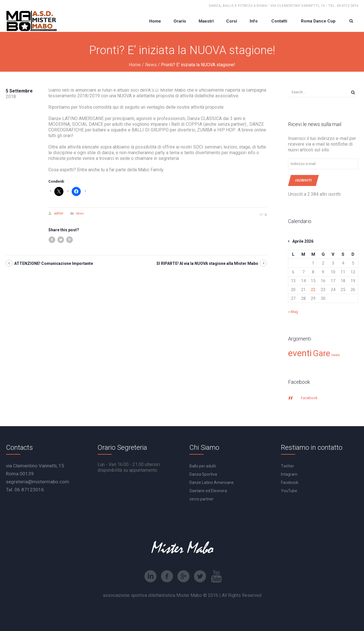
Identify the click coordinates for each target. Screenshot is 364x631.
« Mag (293, 312)
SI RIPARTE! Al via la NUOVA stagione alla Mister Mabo (207, 263)
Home (135, 65)
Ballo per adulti (203, 466)
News (151, 65)
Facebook (309, 398)
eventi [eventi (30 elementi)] (300, 353)
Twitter (288, 466)
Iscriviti (303, 180)
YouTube (289, 491)
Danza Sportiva (203, 474)
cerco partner (201, 499)
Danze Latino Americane (212, 482)
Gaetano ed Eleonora (208, 491)
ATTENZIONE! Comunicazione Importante (54, 263)
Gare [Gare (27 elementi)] (321, 353)
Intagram (289, 474)
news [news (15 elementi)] (336, 355)
